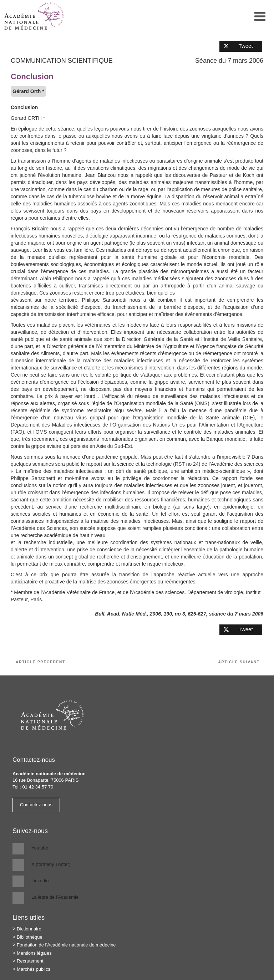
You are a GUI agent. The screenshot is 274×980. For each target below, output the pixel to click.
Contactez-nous (36, 805)
